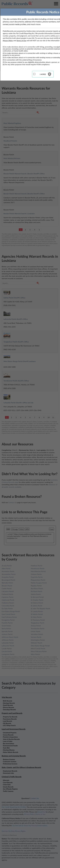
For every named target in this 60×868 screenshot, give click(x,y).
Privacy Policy (8, 40)
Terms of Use (21, 40)
